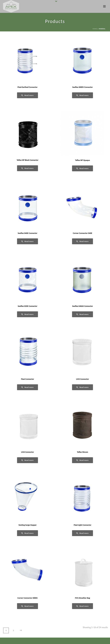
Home (95, 29)
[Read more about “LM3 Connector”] (82, 387)
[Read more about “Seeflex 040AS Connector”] (82, 314)
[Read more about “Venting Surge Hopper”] (27, 533)
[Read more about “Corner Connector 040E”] (82, 241)
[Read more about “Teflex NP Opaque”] (82, 168)
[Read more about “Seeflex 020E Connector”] (27, 314)
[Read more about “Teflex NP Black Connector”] (27, 168)
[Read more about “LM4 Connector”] (27, 460)
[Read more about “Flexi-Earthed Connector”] (27, 95)
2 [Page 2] (13, 630)
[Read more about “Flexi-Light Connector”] (82, 533)
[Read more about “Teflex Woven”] (82, 460)
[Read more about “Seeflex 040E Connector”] (27, 241)
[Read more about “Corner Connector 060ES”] (27, 606)
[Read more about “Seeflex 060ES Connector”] (82, 95)
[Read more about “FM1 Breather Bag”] (82, 606)
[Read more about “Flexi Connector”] (27, 387)
